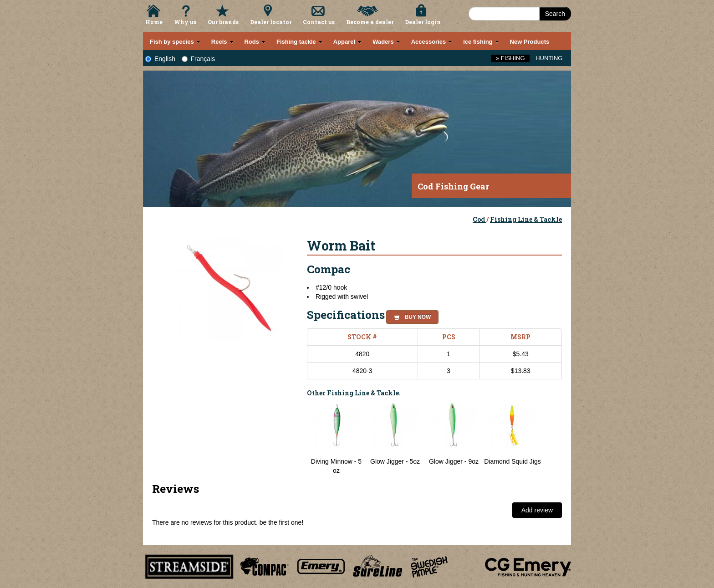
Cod (479, 219)
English (160, 59)
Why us (185, 22)
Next (553, 439)
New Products (530, 42)
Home (154, 22)
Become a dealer (370, 22)
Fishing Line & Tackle (526, 219)
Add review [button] (537, 510)
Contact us (319, 22)
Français (199, 59)
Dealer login (423, 22)
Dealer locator (271, 22)
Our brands (223, 22)
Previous (300, 439)
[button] (411, 316)
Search (555, 14)
